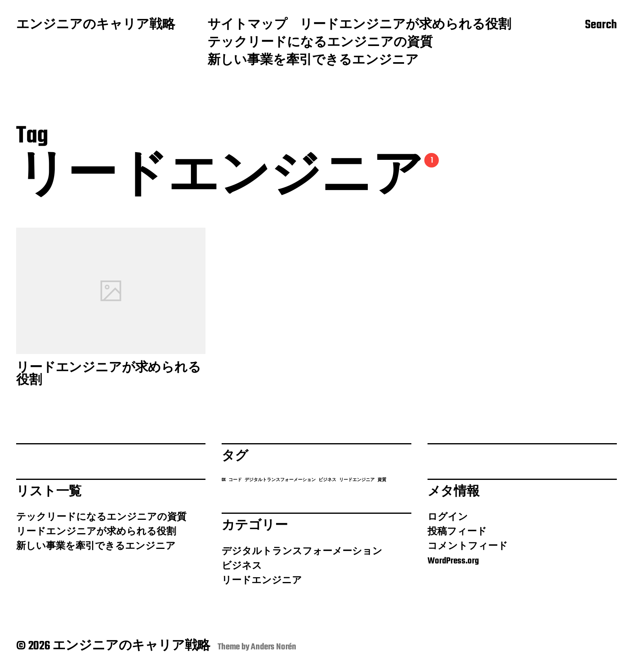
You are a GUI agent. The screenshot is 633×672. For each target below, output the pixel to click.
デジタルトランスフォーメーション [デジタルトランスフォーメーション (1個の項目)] (280, 480)
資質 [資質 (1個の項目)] (382, 480)
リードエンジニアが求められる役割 (405, 25)
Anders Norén (274, 647)
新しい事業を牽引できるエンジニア (313, 61)
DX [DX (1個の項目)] (224, 480)
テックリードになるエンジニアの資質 (320, 43)
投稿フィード (457, 532)
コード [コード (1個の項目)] (235, 480)
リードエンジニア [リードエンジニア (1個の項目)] (357, 480)
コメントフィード (468, 546)
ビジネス (242, 566)
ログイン (448, 517)
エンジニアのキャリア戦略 (96, 25)
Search (601, 25)
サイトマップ (247, 25)
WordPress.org (453, 561)
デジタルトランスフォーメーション (302, 552)
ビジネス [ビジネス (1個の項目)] (327, 480)
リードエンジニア (262, 581)
